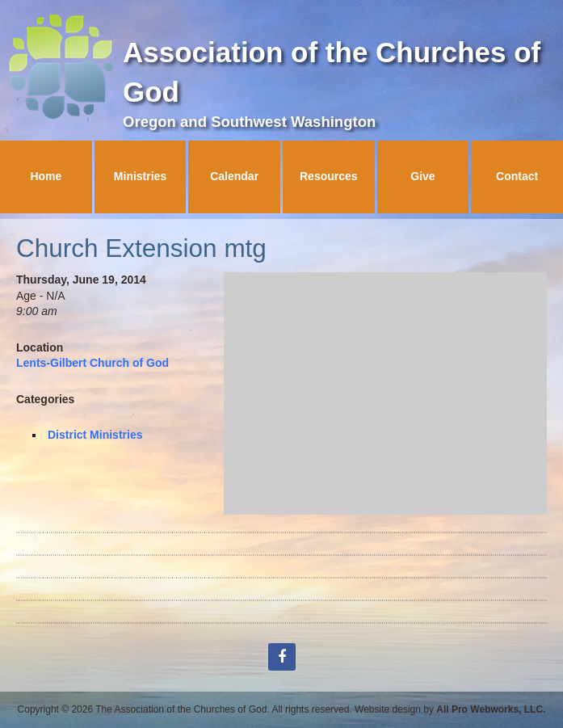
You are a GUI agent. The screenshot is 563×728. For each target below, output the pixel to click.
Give (422, 176)
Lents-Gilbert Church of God (92, 363)
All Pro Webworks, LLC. (491, 709)
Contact (517, 176)
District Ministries (95, 435)
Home (46, 176)
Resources (329, 176)
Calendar (234, 176)
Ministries (140, 176)
